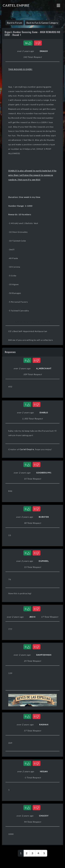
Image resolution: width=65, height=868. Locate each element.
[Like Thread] (28, 43)
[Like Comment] (27, 360)
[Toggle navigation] (58, 5)
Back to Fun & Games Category (42, 23)
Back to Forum (15, 23)
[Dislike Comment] (36, 360)
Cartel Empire (16, 5)
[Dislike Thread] (38, 43)
